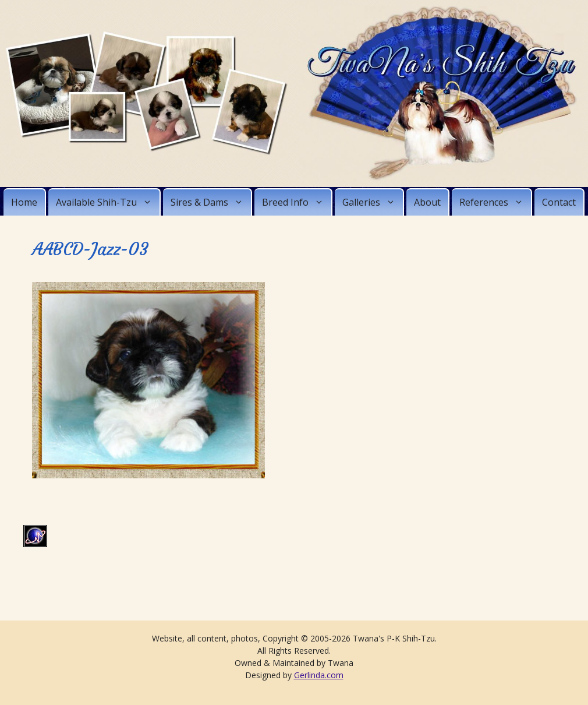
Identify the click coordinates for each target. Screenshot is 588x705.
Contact (559, 202)
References (495, 202)
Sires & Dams (211, 202)
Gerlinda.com (319, 675)
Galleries (373, 202)
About (427, 202)
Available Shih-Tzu (108, 202)
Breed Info (297, 202)
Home (24, 202)
